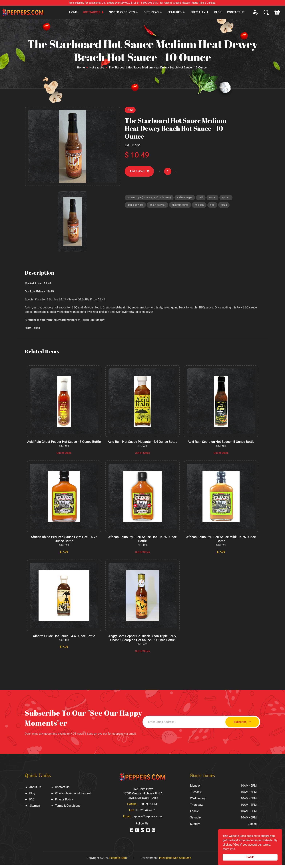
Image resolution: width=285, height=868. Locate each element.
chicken (201, 206)
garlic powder (136, 206)
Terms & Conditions (68, 809)
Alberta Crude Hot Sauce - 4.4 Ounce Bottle (64, 640)
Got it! (250, 857)
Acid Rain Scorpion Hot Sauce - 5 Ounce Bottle (221, 442)
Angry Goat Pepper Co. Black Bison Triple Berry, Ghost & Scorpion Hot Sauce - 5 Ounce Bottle (142, 642)
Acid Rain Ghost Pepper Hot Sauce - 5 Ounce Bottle (64, 444)
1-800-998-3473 (150, 3)
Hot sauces (92, 12)
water (215, 198)
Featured (175, 12)
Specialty (198, 12)
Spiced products (122, 12)
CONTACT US (236, 12)
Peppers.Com (118, 861)
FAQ (32, 803)
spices (229, 198)
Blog (218, 12)
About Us (35, 790)
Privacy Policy (64, 803)
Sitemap (35, 809)
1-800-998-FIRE (148, 807)
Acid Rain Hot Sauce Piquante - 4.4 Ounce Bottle (143, 442)
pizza (226, 206)
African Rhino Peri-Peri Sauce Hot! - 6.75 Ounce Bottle (143, 543)
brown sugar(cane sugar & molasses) (150, 198)
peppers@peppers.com (147, 820)
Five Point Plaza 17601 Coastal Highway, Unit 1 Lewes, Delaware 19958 (143, 797)
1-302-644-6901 (146, 813)
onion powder (158, 206)
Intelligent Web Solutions (175, 861)
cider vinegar (187, 198)
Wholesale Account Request (73, 797)
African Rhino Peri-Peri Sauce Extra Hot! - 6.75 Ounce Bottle (64, 543)
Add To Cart (140, 171)
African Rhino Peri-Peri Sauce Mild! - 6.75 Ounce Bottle (221, 543)
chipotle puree (182, 206)
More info (229, 849)
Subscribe (240, 725)
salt (203, 198)
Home (73, 12)
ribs (215, 206)
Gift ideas (151, 12)
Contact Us (62, 790)
